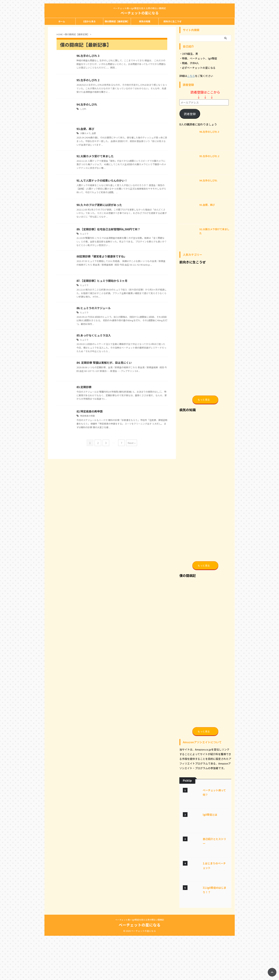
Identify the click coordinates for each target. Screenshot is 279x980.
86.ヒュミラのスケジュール (94, 308)
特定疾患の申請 (87, 416)
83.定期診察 (84, 387)
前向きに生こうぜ (172, 21)
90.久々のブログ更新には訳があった (99, 205)
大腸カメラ (85, 133)
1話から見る (89, 21)
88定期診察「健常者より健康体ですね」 (102, 256)
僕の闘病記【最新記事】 (117, 21)
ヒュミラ (84, 234)
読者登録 (190, 114)
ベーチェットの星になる (140, 13)
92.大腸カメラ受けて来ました (95, 156)
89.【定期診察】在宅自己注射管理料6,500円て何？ (108, 229)
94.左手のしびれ (87, 104)
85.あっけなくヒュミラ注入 (94, 335)
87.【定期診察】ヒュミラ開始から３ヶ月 (102, 281)
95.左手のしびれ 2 (88, 80)
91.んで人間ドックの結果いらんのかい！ (102, 180)
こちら (191, 76)
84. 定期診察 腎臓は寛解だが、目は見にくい (104, 363)
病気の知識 (145, 21)
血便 (94, 133)
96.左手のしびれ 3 (88, 56)
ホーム (62, 21)
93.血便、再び (85, 129)
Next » (132, 443)
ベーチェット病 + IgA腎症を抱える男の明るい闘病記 (140, 964)
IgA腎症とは (210, 859)
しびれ (83, 109)
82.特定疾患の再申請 (90, 411)
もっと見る (204, 412)
